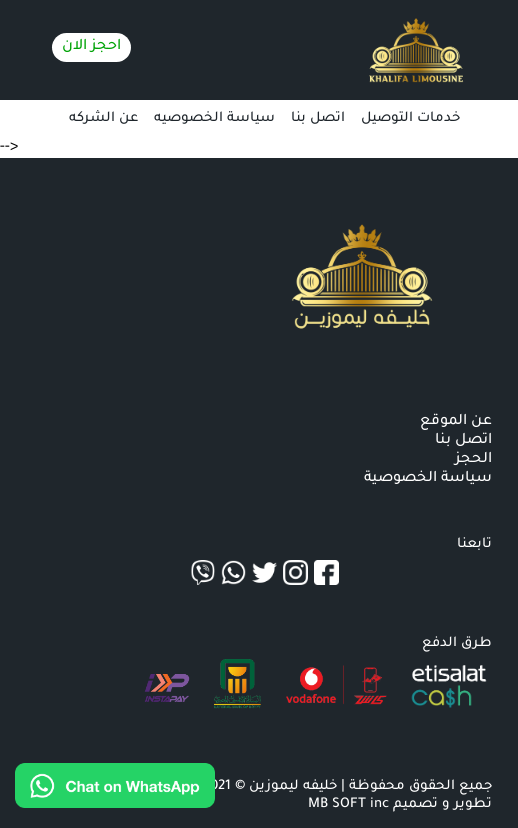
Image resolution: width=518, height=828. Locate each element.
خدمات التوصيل (410, 118)
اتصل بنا (318, 118)
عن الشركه (103, 118)
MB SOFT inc (348, 804)
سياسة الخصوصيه (214, 118)
